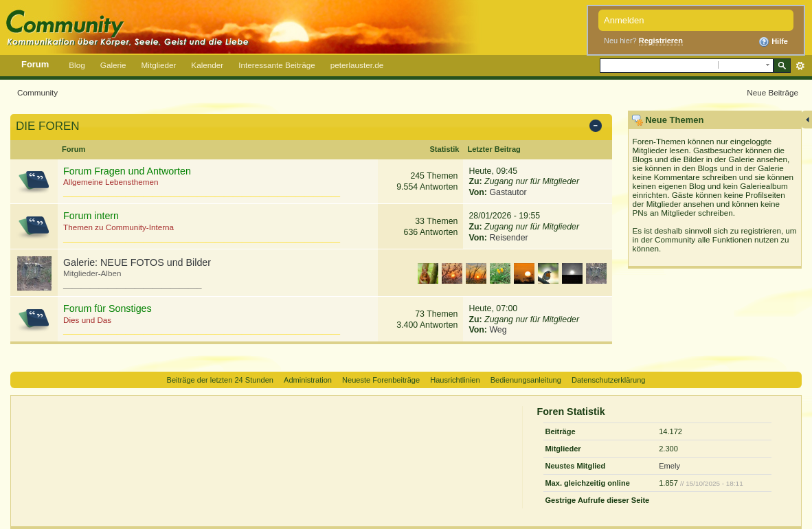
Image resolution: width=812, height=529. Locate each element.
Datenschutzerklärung (608, 380)
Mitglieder (159, 65)
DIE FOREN (48, 126)
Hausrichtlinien (455, 380)
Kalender (207, 65)
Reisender (508, 238)
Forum (35, 64)
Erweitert (800, 66)
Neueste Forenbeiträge (381, 380)
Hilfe (773, 42)
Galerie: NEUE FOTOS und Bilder (137, 262)
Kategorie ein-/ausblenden (598, 127)
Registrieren (661, 41)
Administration (308, 380)
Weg (498, 330)
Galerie (113, 65)
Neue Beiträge (772, 92)
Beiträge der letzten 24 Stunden (220, 380)
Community (37, 92)
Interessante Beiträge (277, 65)
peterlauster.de (357, 65)
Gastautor (508, 192)
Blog (77, 65)
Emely (669, 466)
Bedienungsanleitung (526, 380)
